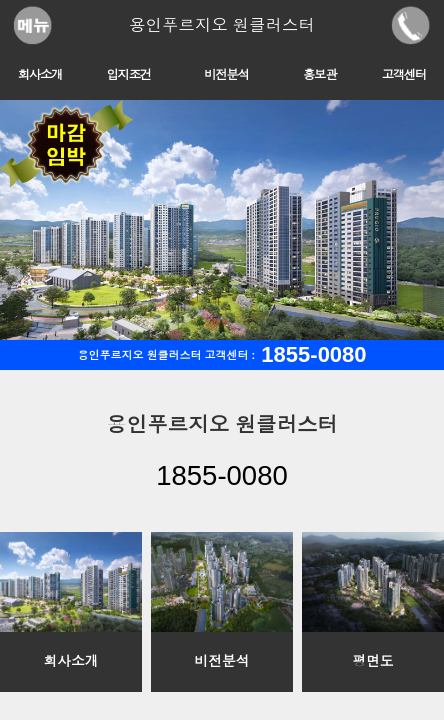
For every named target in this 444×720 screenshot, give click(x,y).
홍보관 (319, 75)
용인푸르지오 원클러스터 (222, 25)
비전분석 (226, 75)
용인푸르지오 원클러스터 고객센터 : (221, 354)
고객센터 (404, 75)
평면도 (372, 661)
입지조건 (128, 75)
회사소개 (40, 75)
